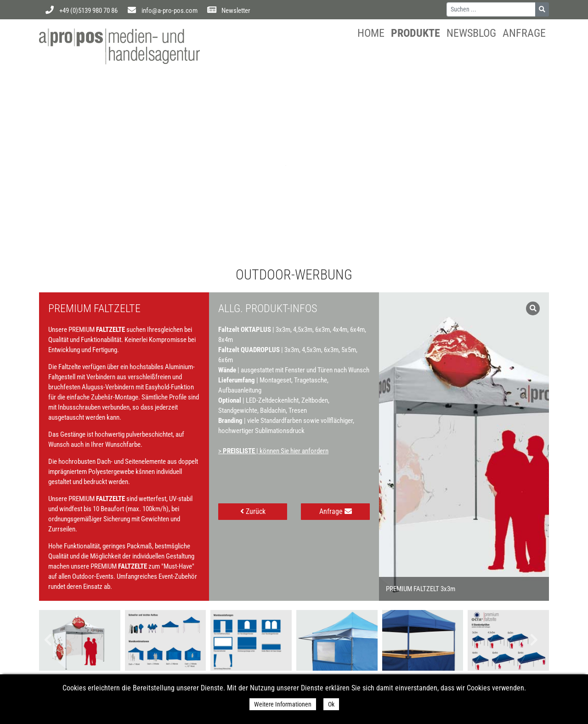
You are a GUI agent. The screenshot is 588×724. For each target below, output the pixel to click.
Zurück (253, 511)
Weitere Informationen (283, 704)
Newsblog (471, 33)
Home (371, 33)
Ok (331, 704)
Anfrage (524, 33)
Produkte (416, 33)
